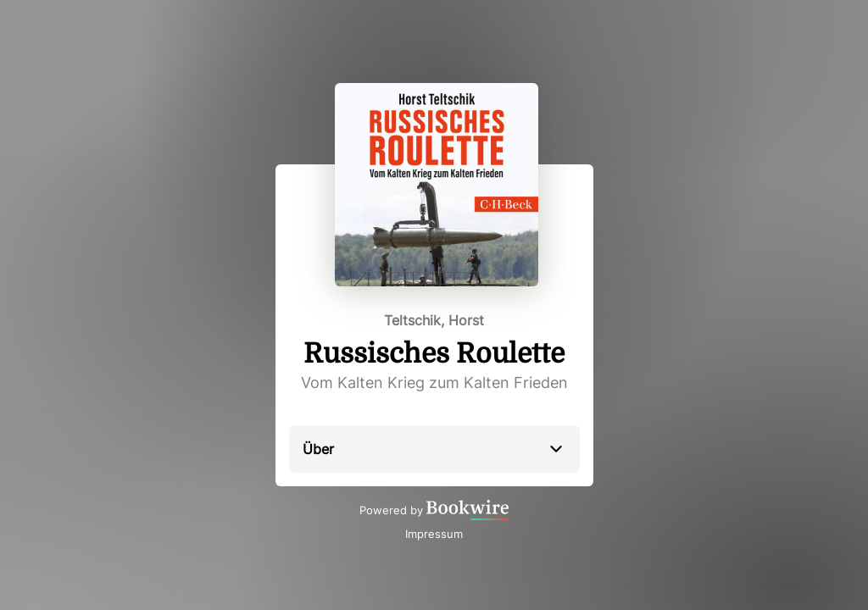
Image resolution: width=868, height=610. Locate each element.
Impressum (434, 534)
